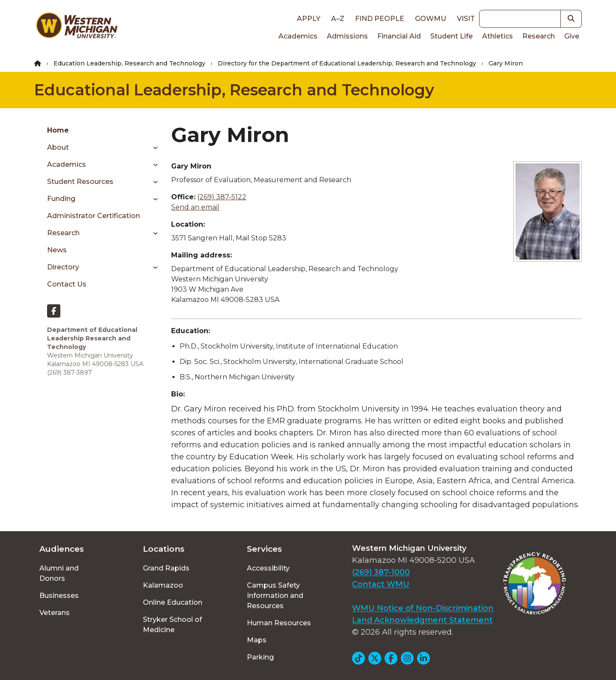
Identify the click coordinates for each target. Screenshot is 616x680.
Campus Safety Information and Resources (275, 596)
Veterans (55, 613)
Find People (380, 19)
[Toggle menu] (153, 148)
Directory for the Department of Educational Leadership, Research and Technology (347, 63)
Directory (63, 267)
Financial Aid (399, 36)
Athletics (498, 36)
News (57, 250)
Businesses (59, 596)
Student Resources (80, 182)
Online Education (173, 602)
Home (58, 130)
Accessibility (268, 568)
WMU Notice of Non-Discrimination (423, 608)
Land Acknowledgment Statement (422, 620)
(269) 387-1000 (381, 572)
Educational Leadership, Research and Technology (234, 90)
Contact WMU (381, 584)
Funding (61, 199)
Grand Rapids (166, 568)
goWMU (431, 19)
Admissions (347, 36)
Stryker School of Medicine (172, 625)
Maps (257, 640)
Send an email (195, 207)
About (58, 147)
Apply (309, 19)
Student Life (452, 36)
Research (539, 36)
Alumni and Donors (59, 573)
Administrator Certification (93, 216)
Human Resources (279, 623)
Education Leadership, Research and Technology (129, 63)
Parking (260, 657)
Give (572, 36)
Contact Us (67, 284)
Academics (298, 36)
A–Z (338, 19)
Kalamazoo (163, 585)
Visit (466, 19)
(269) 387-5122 (222, 197)
